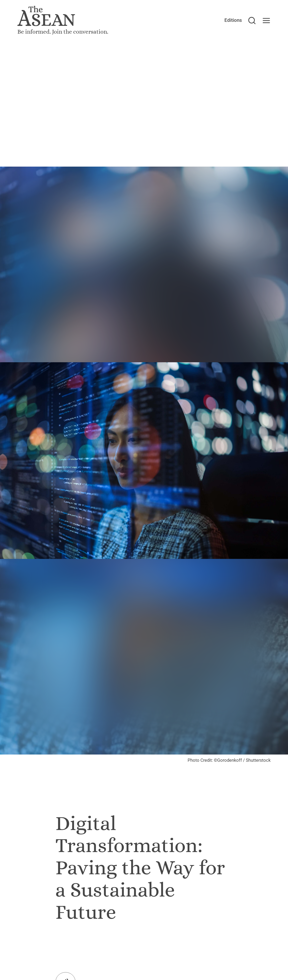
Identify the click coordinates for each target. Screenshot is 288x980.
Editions (233, 20)
